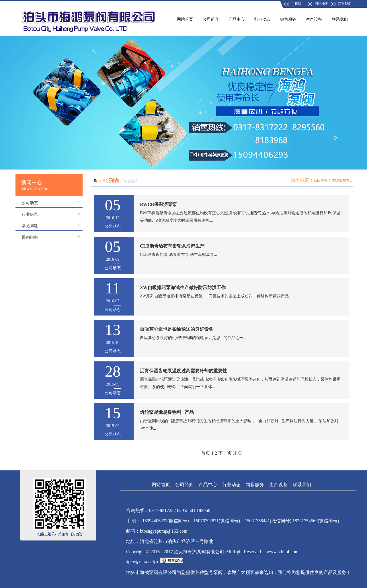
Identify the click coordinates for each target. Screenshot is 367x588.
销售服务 (288, 19)
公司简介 (211, 19)
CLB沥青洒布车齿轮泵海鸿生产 (172, 246)
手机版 (296, 4)
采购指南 (30, 237)
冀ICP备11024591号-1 (142, 562)
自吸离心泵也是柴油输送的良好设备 (177, 329)
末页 (238, 453)
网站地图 (321, 4)
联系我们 (345, 4)
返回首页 (321, 180)
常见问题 (30, 226)
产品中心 (237, 19)
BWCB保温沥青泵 (158, 204)
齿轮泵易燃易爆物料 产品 (167, 412)
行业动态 (262, 19)
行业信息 (30, 214)
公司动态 (30, 203)
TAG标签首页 (343, 180)
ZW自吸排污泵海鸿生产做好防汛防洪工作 (183, 288)
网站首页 (185, 19)
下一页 (225, 453)
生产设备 (314, 19)
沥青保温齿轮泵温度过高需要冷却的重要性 (183, 371)
